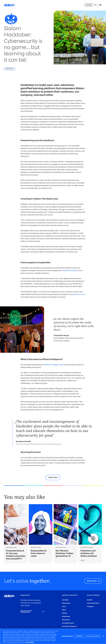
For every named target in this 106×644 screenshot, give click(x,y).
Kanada (64, 613)
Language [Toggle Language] (100, 5)
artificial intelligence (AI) (54, 365)
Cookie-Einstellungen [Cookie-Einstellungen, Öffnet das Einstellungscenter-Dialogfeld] (67, 636)
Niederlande (66, 616)
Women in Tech (79, 294)
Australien (65, 600)
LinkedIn (90, 600)
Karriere (61, 5)
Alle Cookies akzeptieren (93, 636)
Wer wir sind (51, 5)
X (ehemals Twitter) (93, 603)
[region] (53, 636)
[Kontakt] (89, 5)
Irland (64, 607)
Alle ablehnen (79, 636)
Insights (70, 5)
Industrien (40, 5)
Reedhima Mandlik (70, 271)
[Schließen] (103, 636)
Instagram (90, 607)
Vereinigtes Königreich (69, 626)
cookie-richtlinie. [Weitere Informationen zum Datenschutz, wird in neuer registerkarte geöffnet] (30, 642)
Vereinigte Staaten (68, 623)
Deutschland (66, 603)
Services (31, 5)
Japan (64, 610)
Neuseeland (66, 620)
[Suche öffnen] (96, 5)
